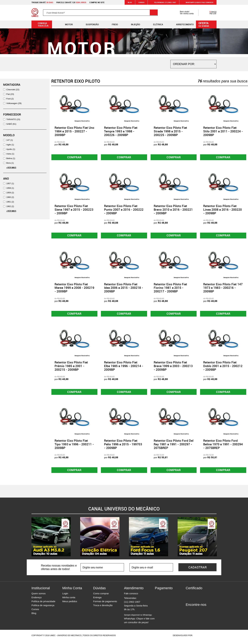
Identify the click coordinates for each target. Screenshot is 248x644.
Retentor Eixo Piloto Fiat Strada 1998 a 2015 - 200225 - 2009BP (170, 131)
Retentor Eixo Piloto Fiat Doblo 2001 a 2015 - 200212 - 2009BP (223, 368)
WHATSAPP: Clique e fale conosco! (198, 2)
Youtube (205, 613)
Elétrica (156, 24)
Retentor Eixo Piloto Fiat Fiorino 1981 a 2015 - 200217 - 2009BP (170, 289)
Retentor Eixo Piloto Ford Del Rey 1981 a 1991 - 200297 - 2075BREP (174, 446)
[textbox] (100, 13)
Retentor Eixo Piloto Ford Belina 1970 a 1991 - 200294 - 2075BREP (223, 446)
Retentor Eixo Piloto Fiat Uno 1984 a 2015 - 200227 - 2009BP (74, 131)
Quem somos (39, 596)
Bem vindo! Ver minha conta (184, 13)
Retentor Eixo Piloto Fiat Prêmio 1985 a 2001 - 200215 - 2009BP (71, 368)
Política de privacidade (43, 604)
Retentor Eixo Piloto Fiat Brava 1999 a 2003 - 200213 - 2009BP (173, 368)
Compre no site (97, 2)
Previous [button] (29, 540)
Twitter (199, 613)
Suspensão (90, 24)
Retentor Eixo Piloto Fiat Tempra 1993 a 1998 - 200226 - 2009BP (121, 131)
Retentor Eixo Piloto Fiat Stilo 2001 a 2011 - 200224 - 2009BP (223, 131)
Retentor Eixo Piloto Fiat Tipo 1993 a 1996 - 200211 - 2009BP (74, 446)
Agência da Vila (199, 638)
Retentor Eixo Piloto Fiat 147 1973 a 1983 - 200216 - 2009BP (223, 289)
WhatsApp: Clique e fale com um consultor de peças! (139, 622)
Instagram (194, 613)
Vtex (210, 638)
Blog (130, 2)
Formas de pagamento (105, 604)
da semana (207, 24)
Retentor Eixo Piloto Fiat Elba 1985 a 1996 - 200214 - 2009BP (124, 368)
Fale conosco (131, 596)
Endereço (37, 600)
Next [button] (219, 540)
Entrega (97, 600)
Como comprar (101, 596)
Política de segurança (43, 608)
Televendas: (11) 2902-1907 (163, 2)
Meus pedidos (70, 604)
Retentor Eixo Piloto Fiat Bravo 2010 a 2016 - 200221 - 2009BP (173, 210)
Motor (66, 24)
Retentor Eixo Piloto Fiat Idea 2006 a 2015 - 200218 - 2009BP (124, 289)
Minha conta (69, 600)
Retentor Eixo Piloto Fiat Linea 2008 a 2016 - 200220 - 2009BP (223, 210)
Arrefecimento (182, 24)
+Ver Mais (11, 167)
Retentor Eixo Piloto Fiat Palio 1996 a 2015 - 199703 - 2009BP (123, 446)
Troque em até (42, 2)
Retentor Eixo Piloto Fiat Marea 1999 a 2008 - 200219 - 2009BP (74, 289)
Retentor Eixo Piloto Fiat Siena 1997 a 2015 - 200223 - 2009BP (74, 210)
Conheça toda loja (41, 24)
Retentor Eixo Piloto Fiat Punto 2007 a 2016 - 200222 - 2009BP (124, 210)
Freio (112, 24)
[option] (51, 540)
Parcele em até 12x (71, 2)
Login (65, 596)
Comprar (74, 157)
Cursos (141, 2)
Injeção (133, 24)
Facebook (188, 613)
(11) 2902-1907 (132, 605)
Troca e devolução (103, 608)
